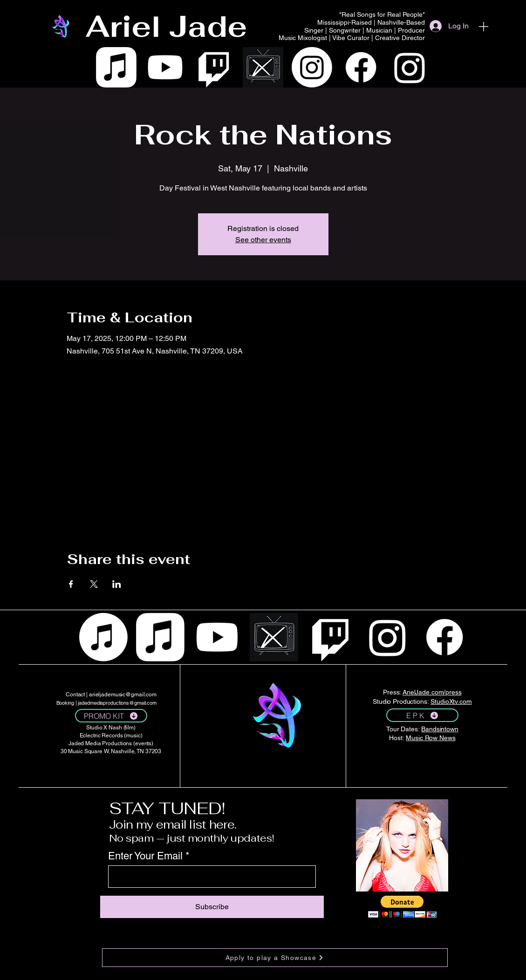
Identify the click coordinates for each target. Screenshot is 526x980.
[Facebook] (361, 67)
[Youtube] (165, 67)
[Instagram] (312, 67)
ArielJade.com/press (432, 692)
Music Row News (430, 738)
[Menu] (484, 26)
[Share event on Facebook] (71, 584)
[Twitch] (214, 67)
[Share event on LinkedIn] (117, 584)
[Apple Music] (116, 67)
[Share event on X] (94, 584)
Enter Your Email (145, 856)
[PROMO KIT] (111, 716)
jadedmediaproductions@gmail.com (117, 703)
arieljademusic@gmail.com (123, 694)
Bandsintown (440, 729)
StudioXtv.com (451, 701)
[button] (402, 907)
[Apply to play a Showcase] (275, 958)
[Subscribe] (212, 907)
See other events (263, 240)
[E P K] (422, 715)
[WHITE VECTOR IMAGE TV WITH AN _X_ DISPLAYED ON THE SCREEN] (263, 67)
